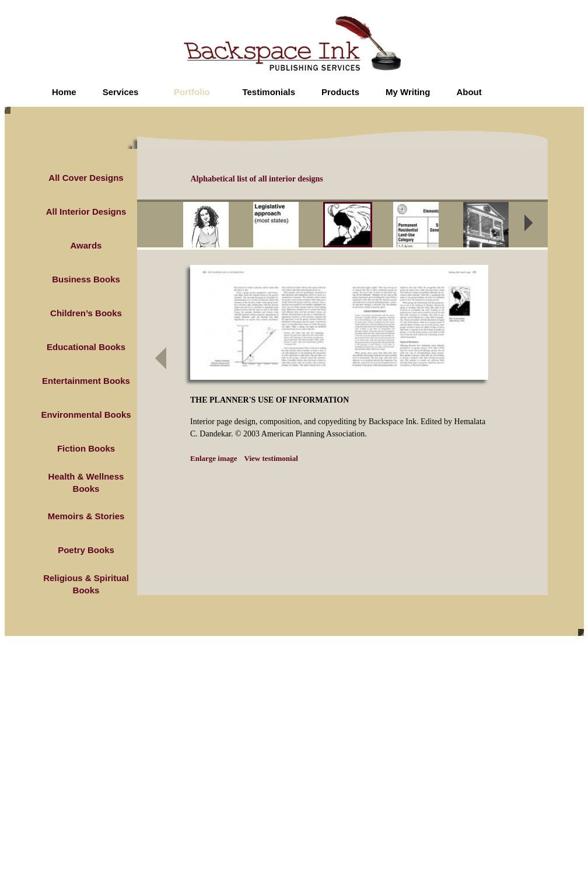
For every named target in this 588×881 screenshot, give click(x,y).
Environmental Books (86, 415)
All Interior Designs (86, 211)
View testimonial (271, 458)
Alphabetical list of (257, 179)
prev (175, 226)
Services (121, 92)
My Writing (408, 92)
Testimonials (269, 92)
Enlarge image (214, 458)
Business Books (86, 279)
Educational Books (86, 347)
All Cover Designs (86, 178)
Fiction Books (86, 448)
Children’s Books (86, 313)
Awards (86, 245)
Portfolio (192, 92)
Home (64, 92)
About (469, 92)
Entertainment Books (86, 381)
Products (340, 92)
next (536, 226)
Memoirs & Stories (86, 516)
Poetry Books (86, 550)
